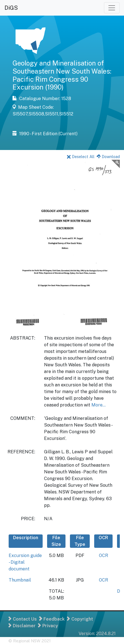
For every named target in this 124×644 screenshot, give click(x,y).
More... (99, 405)
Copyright (80, 619)
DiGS (11, 8)
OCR (104, 555)
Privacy (48, 626)
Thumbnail (20, 580)
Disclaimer (22, 626)
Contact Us (23, 619)
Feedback (52, 619)
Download (108, 157)
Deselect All (81, 157)
